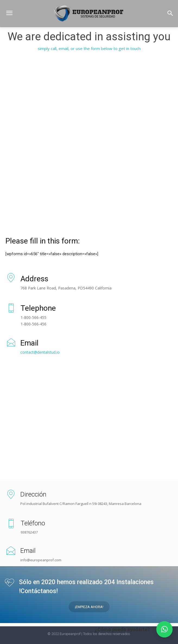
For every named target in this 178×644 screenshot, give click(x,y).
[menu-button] (9, 14)
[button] (170, 14)
